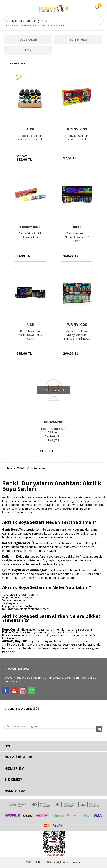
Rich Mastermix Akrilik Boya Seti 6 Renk (30, 335)
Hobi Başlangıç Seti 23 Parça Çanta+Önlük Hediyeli (54, 434)
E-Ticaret (41, 862)
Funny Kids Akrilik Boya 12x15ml (77, 138)
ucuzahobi (28, 39)
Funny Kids (78, 39)
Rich (28, 50)
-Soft (31, 862)
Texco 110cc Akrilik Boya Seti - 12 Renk (30, 138)
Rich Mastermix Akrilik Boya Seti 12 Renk (77, 237)
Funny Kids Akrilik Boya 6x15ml (30, 235)
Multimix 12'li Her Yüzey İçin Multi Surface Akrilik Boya (77, 335)
